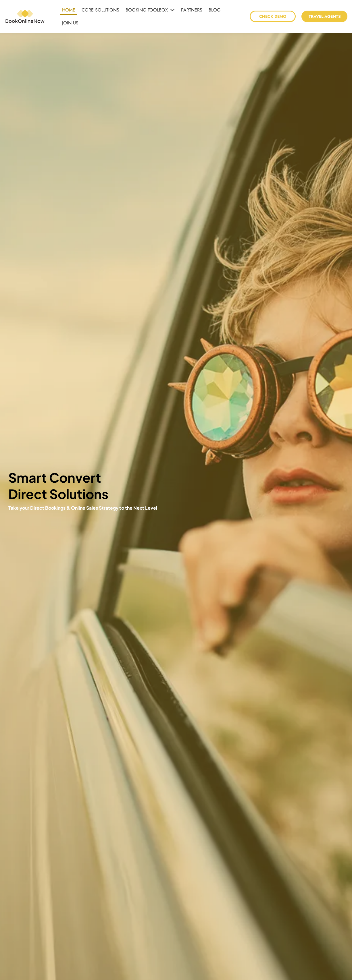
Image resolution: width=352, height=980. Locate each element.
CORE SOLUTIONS (100, 10)
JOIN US (70, 23)
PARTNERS (192, 10)
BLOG (215, 10)
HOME (69, 10)
